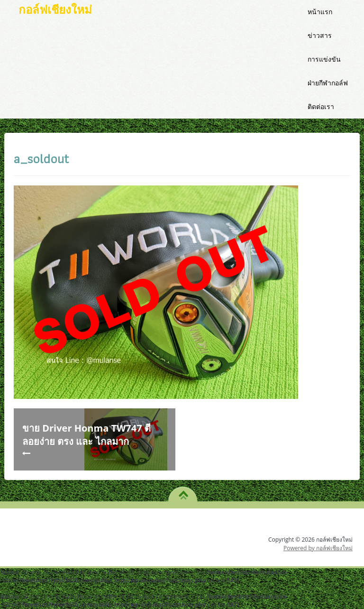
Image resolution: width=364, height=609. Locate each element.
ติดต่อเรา (321, 106)
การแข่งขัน (324, 59)
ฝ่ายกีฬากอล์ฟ (328, 83)
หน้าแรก (320, 12)
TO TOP (183, 492)
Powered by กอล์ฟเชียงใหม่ (318, 548)
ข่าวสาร (320, 35)
